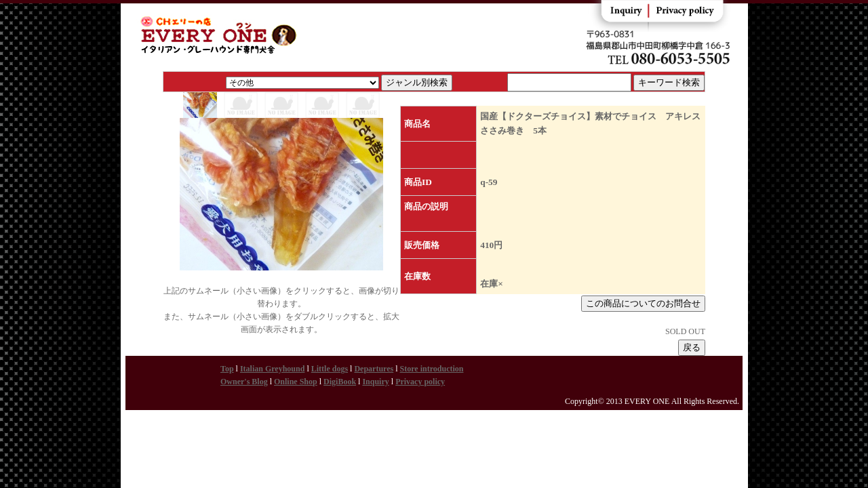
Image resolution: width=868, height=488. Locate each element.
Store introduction (432, 369)
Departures (374, 369)
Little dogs (330, 369)
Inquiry (375, 382)
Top (227, 369)
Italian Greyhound (272, 369)
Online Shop (296, 382)
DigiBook (340, 382)
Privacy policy (420, 382)
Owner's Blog (244, 382)
